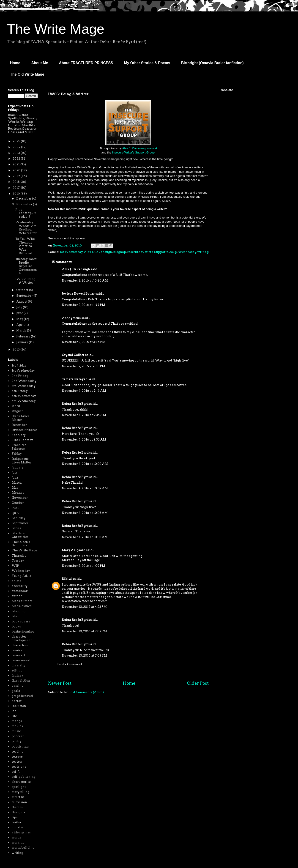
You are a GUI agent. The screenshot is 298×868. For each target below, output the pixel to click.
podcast (18, 736)
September (25, 296)
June (20, 313)
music (16, 731)
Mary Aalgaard (74, 550)
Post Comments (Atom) (86, 692)
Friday (17, 454)
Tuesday (18, 561)
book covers (21, 621)
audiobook (20, 591)
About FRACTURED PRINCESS (86, 63)
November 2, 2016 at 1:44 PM (83, 305)
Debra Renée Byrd (75, 404)
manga (17, 721)
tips (15, 817)
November (25, 204)
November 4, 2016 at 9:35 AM (84, 415)
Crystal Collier (73, 355)
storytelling (21, 792)
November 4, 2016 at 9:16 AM (84, 391)
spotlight (19, 787)
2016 (17, 193)
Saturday (19, 518)
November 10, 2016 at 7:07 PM (84, 631)
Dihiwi (67, 579)
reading (18, 752)
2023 (17, 153)
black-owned (22, 606)
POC (15, 508)
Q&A (15, 513)
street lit (18, 797)
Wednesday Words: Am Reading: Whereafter (26, 228)
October (23, 290)
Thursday (19, 556)
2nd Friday (20, 376)
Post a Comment (70, 664)
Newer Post (60, 683)
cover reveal (21, 660)
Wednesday (187, 252)
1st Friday (19, 366)
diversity (19, 665)
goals (16, 691)
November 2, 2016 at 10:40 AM (85, 281)
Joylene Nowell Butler (78, 294)
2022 (17, 159)
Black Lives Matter (21, 418)
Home (15, 63)
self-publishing (24, 777)
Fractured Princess (19, 447)
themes (17, 807)
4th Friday (20, 391)
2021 (16, 164)
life (14, 716)
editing (17, 670)
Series (16, 528)
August (22, 302)
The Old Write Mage (27, 74)
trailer (16, 822)
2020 (17, 170)
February (24, 336)
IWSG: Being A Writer (25, 281)
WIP (15, 566)
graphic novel (22, 696)
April (21, 325)
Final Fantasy (22, 440)
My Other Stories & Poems (147, 63)
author (17, 596)
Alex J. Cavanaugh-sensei (140, 148)
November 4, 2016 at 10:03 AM (85, 513)
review (17, 762)
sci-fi (16, 772)
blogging (19, 611)
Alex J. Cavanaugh (98, 252)
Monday (18, 493)
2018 (16, 182)
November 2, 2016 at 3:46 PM (84, 342)
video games (21, 832)
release (17, 757)
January (23, 342)
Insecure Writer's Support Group (133, 152)
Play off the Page (87, 560)
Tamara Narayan (75, 379)
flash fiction (21, 680)
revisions (19, 767)
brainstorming (23, 631)
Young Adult (21, 576)
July (20, 307)
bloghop (120, 252)
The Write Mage (56, 29)
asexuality (20, 586)
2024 (17, 147)
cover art (18, 655)
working (18, 842)
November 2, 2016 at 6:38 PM (83, 366)
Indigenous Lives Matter (21, 461)
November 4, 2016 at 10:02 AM (85, 464)
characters (20, 645)
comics (17, 650)
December (24, 199)
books (16, 626)
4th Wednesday (24, 396)
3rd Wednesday (24, 386)
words (16, 837)
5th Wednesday (24, 401)
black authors (22, 601)
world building (23, 847)
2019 (17, 176)
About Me (40, 63)
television (19, 802)
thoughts (18, 812)
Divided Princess (25, 430)
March (22, 330)
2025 (17, 141)
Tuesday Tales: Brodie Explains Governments (26, 266)
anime (16, 581)
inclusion (19, 706)
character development (22, 638)
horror (17, 701)
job (14, 711)
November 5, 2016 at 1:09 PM (83, 566)
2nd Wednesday (24, 381)
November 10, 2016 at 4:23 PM (84, 607)
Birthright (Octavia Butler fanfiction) (212, 63)
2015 (16, 349)
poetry (17, 741)
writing (203, 252)
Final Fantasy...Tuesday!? (26, 213)
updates (18, 827)
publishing (20, 746)
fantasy (17, 675)
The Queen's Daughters (21, 544)
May (20, 319)
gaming (18, 686)
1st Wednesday (71, 252)
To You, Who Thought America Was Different (25, 246)
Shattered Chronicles (20, 535)
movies (17, 726)
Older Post (198, 683)
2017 (16, 188)
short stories (21, 782)
